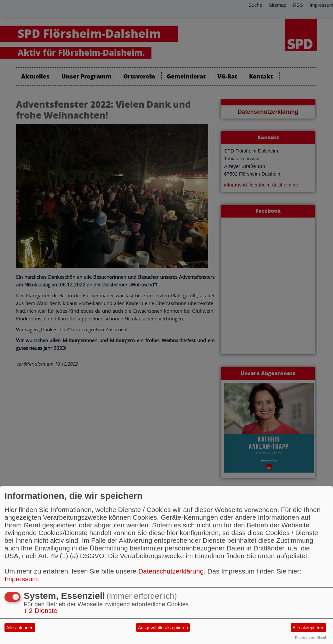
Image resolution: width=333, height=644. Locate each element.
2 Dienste (41, 611)
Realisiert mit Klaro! (310, 638)
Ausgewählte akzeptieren (163, 628)
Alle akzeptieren (309, 628)
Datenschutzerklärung (171, 571)
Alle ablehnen (20, 628)
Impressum (21, 579)
